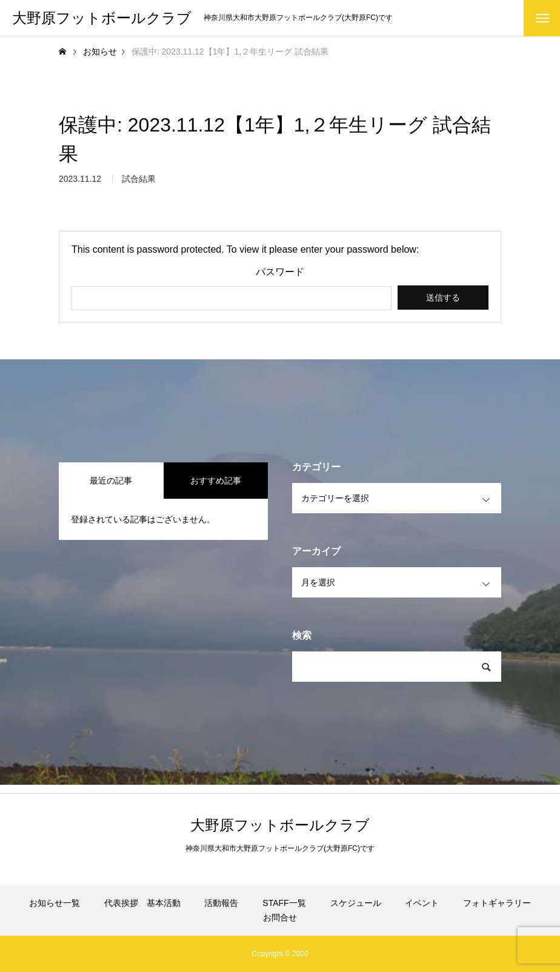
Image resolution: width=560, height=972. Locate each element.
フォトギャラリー (497, 903)
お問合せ (280, 917)
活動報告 (221, 903)
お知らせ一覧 (55, 903)
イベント (422, 903)
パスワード (280, 272)
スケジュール (356, 903)
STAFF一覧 (284, 903)
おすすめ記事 (216, 481)
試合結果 (139, 182)
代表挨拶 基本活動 (142, 903)
